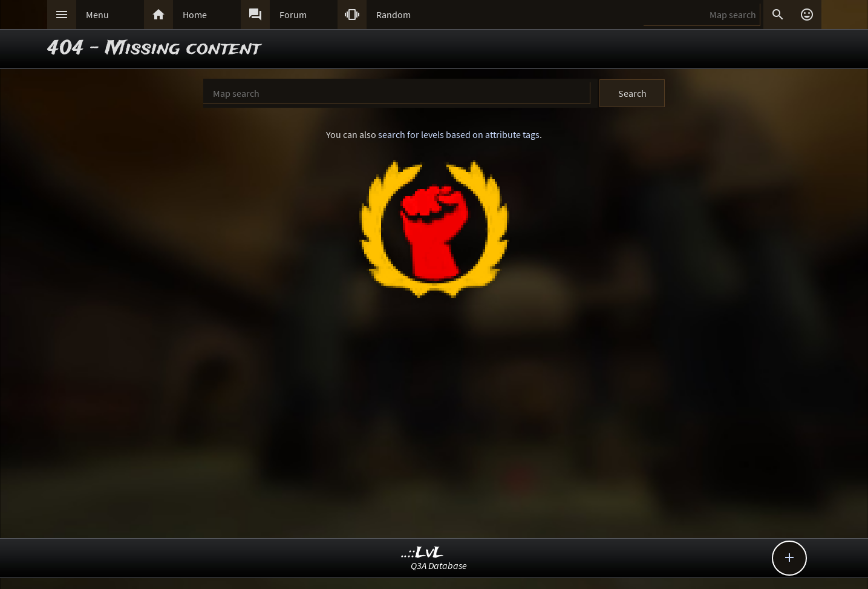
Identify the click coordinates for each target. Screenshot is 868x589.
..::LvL (423, 553)
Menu (97, 15)
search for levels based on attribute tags (459, 134)
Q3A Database (439, 565)
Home (195, 15)
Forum (293, 15)
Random (393, 15)
